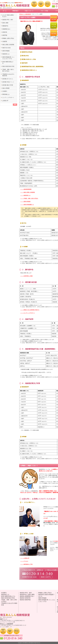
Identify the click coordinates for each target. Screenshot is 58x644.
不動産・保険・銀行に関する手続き (9, 601)
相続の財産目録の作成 (8, 66)
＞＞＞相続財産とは (25, 195)
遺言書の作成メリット (8, 82)
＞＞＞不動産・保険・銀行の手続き (29, 198)
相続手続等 (25, 63)
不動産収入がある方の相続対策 (9, 604)
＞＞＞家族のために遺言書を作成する (30, 310)
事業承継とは (6, 94)
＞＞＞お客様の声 (25, 558)
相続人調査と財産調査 (8, 45)
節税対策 (5, 32)
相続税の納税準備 (25, 600)
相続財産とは (6, 54)
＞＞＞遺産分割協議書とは (27, 204)
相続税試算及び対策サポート (29, 70)
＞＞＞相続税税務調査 (26, 189)
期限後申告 (5, 26)
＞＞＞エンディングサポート (28, 313)
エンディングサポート (8, 97)
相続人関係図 (6, 88)
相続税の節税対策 (25, 598)
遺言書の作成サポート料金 (29, 59)
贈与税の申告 (25, 56)
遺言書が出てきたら (8, 79)
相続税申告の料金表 (27, 52)
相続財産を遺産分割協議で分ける (46, 595)
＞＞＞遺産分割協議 (25, 201)
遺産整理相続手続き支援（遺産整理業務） (33, 67)
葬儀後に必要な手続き (8, 38)
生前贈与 (5, 91)
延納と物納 (5, 23)
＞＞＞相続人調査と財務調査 (28, 192)
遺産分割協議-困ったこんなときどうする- (47, 601)
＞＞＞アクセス (24, 561)
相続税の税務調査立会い (27, 596)
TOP (54, 1)
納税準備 (5, 35)
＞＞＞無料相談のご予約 (26, 564)
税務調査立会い (6, 29)
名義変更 (5, 41)
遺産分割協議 (6, 51)
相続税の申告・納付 (8, 20)
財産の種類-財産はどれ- (8, 596)
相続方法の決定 (6, 48)
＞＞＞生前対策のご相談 (26, 276)
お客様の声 (5, 101)
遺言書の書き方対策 (8, 85)
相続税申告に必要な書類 (27, 595)
